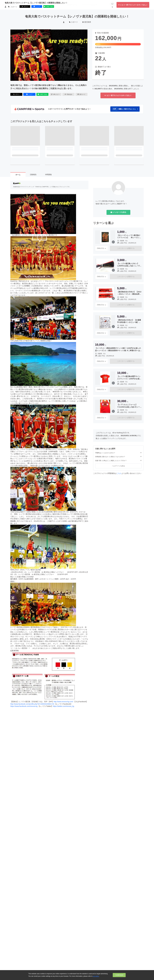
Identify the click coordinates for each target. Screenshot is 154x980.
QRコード (81, 94)
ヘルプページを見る (118, 466)
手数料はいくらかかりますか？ (118, 453)
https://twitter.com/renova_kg (63, 706)
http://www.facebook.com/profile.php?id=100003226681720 (32, 704)
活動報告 (33, 175)
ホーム (18, 175)
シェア (29, 94)
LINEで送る (42, 94)
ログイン (136, 5)
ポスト (16, 94)
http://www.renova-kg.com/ (63, 702)
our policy (96, 976)
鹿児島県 (87, 22)
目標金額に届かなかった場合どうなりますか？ (118, 457)
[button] (125, 109)
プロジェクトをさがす (89, 5)
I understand (119, 975)
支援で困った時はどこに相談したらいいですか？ (118, 461)
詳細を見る (102, 248)
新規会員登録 (146, 5)
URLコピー (55, 94)
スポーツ (73, 22)
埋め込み (68, 94)
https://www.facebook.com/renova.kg (24, 706)
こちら (119, 473)
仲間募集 (48, 175)
